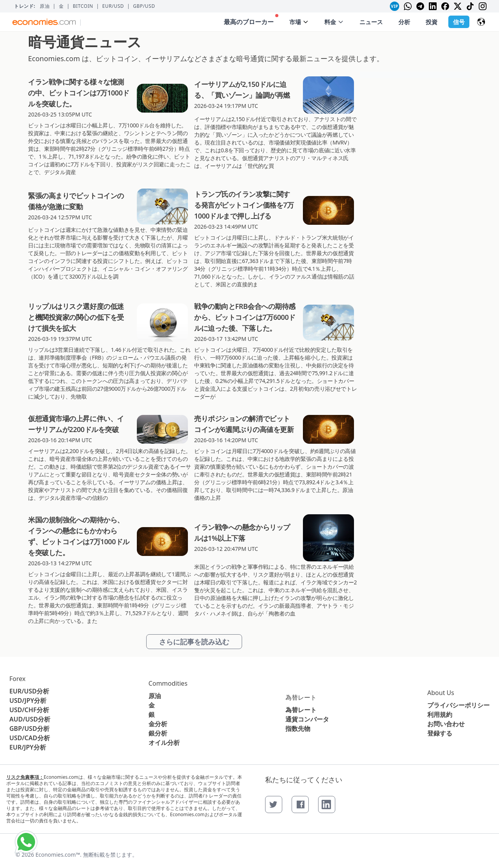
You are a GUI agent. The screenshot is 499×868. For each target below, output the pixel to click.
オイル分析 (164, 743)
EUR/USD (113, 6)
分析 (404, 22)
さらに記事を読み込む (194, 642)
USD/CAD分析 (30, 738)
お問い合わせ (446, 724)
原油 (45, 6)
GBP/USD (144, 6)
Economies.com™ (58, 855)
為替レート (301, 697)
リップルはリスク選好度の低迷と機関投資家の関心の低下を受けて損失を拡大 (76, 317)
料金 (334, 22)
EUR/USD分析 (29, 691)
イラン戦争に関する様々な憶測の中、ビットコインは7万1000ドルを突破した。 (79, 93)
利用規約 (440, 715)
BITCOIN (83, 6)
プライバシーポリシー (458, 705)
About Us (441, 693)
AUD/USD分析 (30, 719)
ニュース (371, 22)
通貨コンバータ (307, 719)
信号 (459, 22)
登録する (440, 733)
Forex (17, 679)
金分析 (158, 724)
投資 (432, 22)
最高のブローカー (251, 20)
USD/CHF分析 (29, 710)
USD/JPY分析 (28, 700)
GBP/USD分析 (29, 729)
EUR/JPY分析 (28, 747)
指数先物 (298, 729)
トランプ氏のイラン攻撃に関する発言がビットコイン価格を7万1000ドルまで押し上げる (244, 205)
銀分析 (158, 733)
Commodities (168, 683)
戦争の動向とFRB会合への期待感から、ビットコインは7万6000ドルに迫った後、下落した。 (245, 317)
